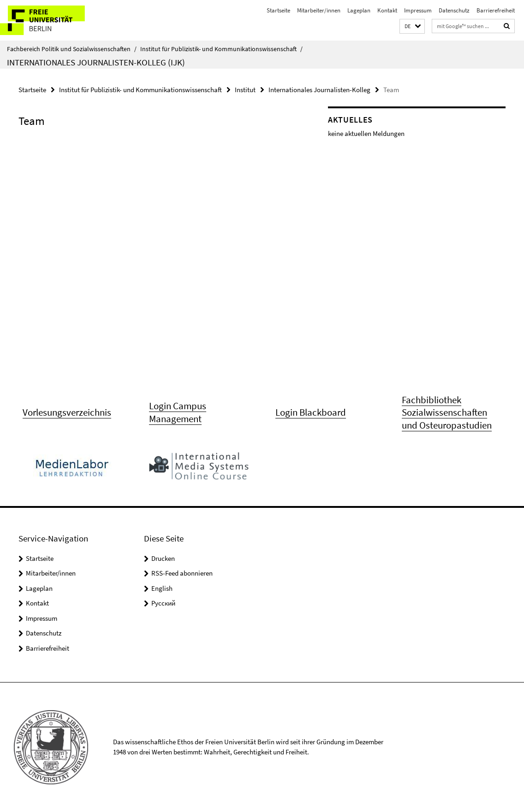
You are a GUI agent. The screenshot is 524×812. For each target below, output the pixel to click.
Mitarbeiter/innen (319, 10)
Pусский (163, 603)
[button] (412, 26)
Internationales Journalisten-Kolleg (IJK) (96, 62)
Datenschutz (454, 10)
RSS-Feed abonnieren (182, 573)
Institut (245, 90)
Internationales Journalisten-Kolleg (319, 90)
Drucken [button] (163, 558)
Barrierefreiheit (496, 10)
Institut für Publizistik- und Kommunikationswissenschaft (221, 49)
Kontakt (387, 10)
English (162, 588)
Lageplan (359, 10)
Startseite (278, 10)
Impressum (418, 10)
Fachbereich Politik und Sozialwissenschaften (72, 49)
